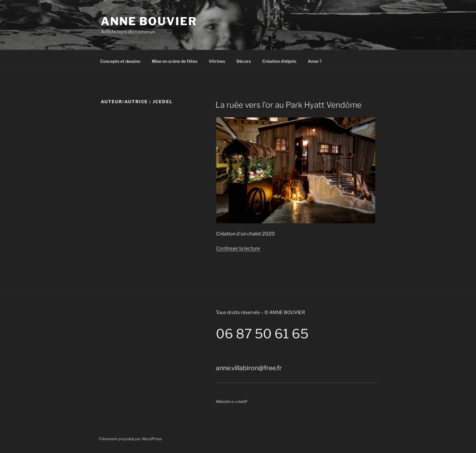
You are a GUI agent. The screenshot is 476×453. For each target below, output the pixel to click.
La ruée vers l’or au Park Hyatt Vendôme (289, 105)
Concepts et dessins (120, 61)
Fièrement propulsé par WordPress (130, 439)
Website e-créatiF (232, 402)
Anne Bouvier (149, 21)
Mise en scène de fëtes (175, 61)
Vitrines (217, 61)
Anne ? (315, 61)
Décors (244, 61)
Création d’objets (279, 61)
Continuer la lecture (238, 248)
